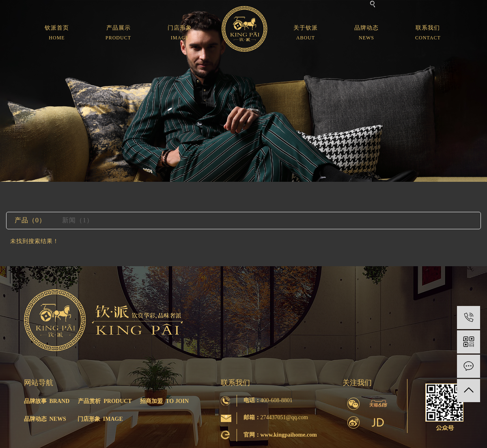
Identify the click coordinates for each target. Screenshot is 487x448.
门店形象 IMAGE (100, 419)
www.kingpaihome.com (289, 435)
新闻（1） (78, 220)
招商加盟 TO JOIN (164, 401)
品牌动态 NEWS (45, 419)
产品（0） (30, 220)
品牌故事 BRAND (47, 401)
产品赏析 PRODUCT (105, 401)
